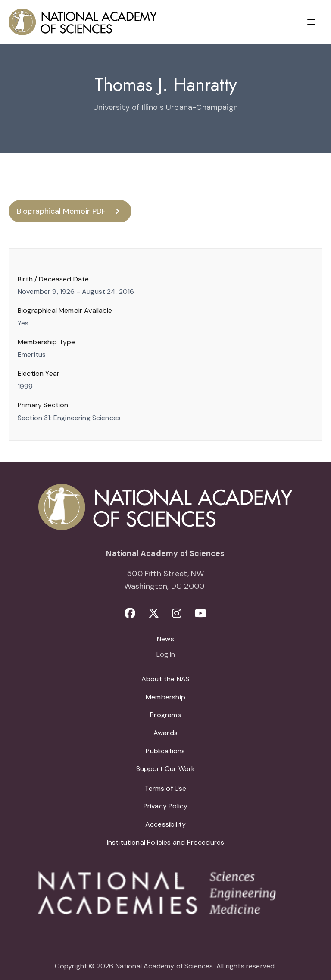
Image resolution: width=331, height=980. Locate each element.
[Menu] (311, 22)
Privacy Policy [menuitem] (166, 806)
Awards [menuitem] (165, 733)
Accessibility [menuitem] (165, 824)
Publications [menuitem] (165, 751)
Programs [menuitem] (165, 715)
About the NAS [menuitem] (165, 679)
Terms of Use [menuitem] (165, 788)
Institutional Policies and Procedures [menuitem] (166, 842)
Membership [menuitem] (165, 697)
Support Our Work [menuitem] (166, 769)
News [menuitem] (165, 639)
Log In (166, 655)
